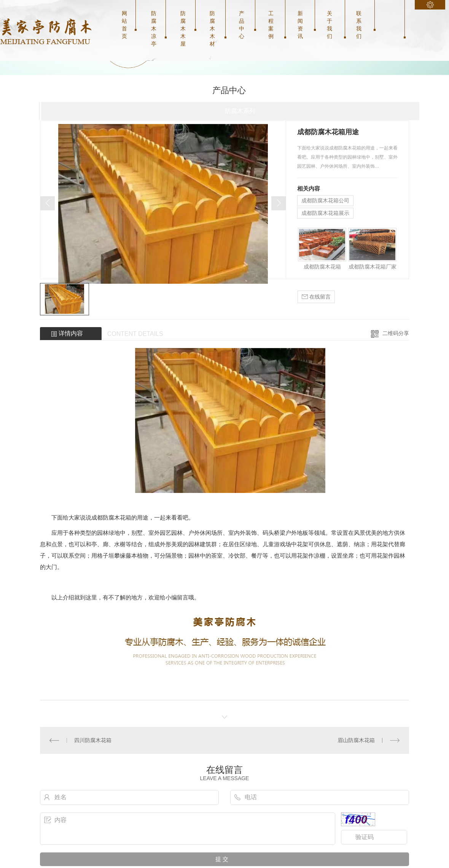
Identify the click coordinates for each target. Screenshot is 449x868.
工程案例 (271, 25)
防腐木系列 (240, 111)
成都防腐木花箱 (322, 267)
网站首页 (124, 25)
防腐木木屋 (183, 29)
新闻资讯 (300, 25)
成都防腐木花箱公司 (325, 200)
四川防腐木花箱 (93, 740)
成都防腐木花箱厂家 (373, 267)
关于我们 (330, 25)
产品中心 (242, 25)
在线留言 (316, 297)
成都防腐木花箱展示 (325, 213)
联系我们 (359, 25)
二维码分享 (396, 333)
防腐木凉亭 (154, 29)
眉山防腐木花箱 (356, 740)
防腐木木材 (212, 29)
